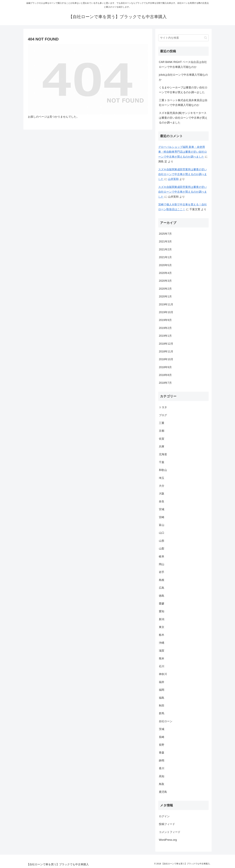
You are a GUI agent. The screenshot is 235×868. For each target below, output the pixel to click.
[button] (206, 38)
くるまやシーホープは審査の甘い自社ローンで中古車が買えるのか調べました (183, 90)
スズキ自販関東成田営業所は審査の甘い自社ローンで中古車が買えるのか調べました (183, 174)
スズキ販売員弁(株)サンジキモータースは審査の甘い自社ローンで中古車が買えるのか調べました (183, 118)
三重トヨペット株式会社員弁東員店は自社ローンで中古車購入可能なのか (183, 103)
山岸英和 (173, 179)
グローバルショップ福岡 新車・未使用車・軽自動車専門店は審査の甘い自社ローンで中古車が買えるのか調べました (183, 152)
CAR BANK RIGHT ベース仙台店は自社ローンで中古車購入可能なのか (183, 64)
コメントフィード (170, 832)
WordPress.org (168, 840)
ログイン (164, 816)
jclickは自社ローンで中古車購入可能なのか (183, 77)
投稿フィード (167, 824)
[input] (183, 38)
